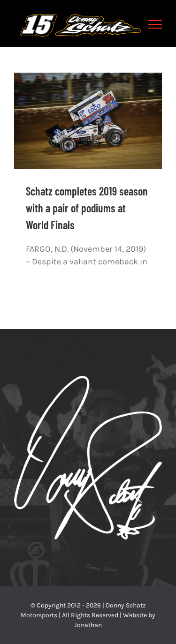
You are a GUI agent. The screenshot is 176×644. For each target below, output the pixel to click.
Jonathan (88, 625)
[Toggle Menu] (155, 24)
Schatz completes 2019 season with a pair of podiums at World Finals (87, 208)
